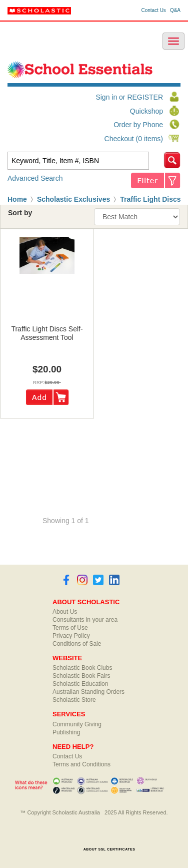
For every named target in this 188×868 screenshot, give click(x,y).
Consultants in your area (85, 620)
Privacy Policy (71, 636)
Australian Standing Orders (88, 692)
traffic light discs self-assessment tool (47, 333)
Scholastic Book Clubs (82, 668)
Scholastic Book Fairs (81, 676)
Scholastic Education (80, 684)
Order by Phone (138, 125)
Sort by (20, 213)
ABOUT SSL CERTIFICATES (109, 849)
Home (17, 199)
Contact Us (153, 11)
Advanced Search (35, 178)
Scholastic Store (74, 700)
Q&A (175, 11)
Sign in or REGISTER (129, 97)
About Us (65, 612)
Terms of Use (70, 628)
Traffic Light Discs (150, 199)
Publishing (66, 732)
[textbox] (78, 161)
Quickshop (146, 111)
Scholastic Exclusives (73, 199)
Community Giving (77, 724)
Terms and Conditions (81, 764)
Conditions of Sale (77, 644)
